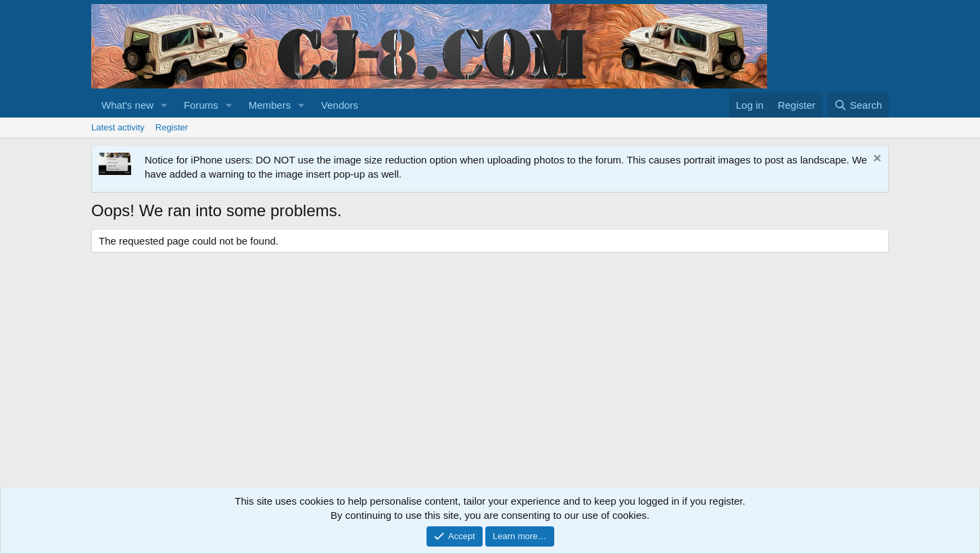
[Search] (858, 105)
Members (270, 105)
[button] (164, 105)
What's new (127, 105)
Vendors (340, 105)
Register (172, 127)
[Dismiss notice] (876, 160)
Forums (201, 105)
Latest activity (118, 127)
